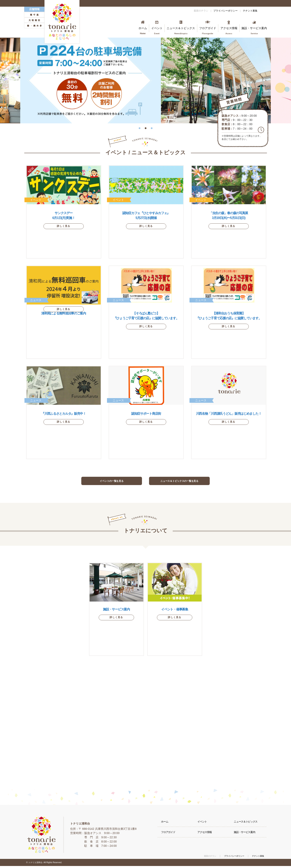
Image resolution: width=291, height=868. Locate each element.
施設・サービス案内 (246, 838)
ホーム (166, 825)
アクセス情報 (206, 838)
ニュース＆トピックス (247, 825)
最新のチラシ (188, 11)
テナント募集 (248, 11)
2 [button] (146, 126)
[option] (145, 80)
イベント (203, 825)
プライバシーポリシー (218, 11)
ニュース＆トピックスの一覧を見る (179, 482)
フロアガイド (169, 838)
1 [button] (140, 126)
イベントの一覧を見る (112, 482)
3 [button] (152, 126)
